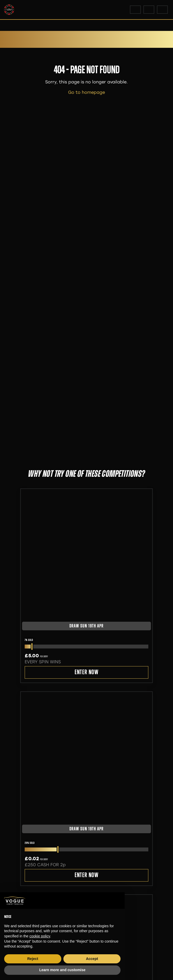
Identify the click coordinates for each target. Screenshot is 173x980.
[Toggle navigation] (162, 10)
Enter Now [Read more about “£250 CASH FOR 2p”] (86, 876)
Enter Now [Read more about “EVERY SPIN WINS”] (86, 673)
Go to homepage (86, 92)
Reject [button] (33, 959)
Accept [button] (92, 959)
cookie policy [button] (40, 936)
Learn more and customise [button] (62, 970)
